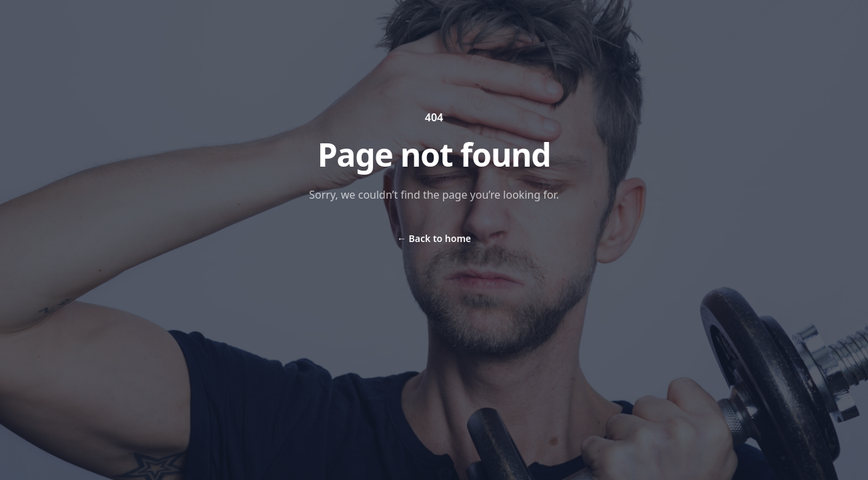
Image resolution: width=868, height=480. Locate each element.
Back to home (434, 238)
